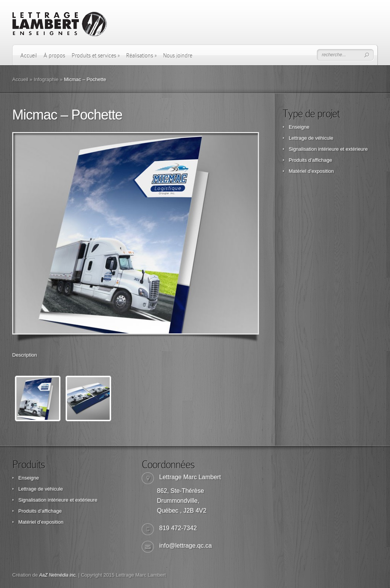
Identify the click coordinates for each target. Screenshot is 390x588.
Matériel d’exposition (311, 171)
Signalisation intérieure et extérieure (328, 149)
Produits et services (96, 56)
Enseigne (299, 127)
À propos (54, 56)
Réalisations (141, 56)
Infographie (46, 79)
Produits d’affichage (310, 160)
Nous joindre (178, 56)
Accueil (29, 56)
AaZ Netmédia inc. (58, 575)
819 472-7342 (178, 528)
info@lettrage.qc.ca (185, 546)
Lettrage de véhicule (311, 138)
